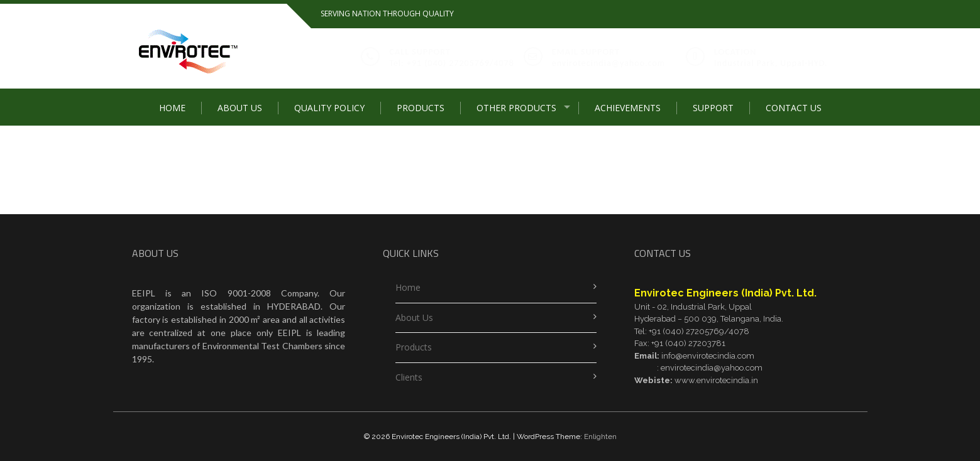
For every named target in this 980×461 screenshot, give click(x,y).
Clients (409, 377)
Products (421, 108)
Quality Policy (329, 108)
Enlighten (600, 437)
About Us (240, 108)
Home (172, 108)
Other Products (516, 108)
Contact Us (794, 108)
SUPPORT (713, 108)
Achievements (628, 108)
